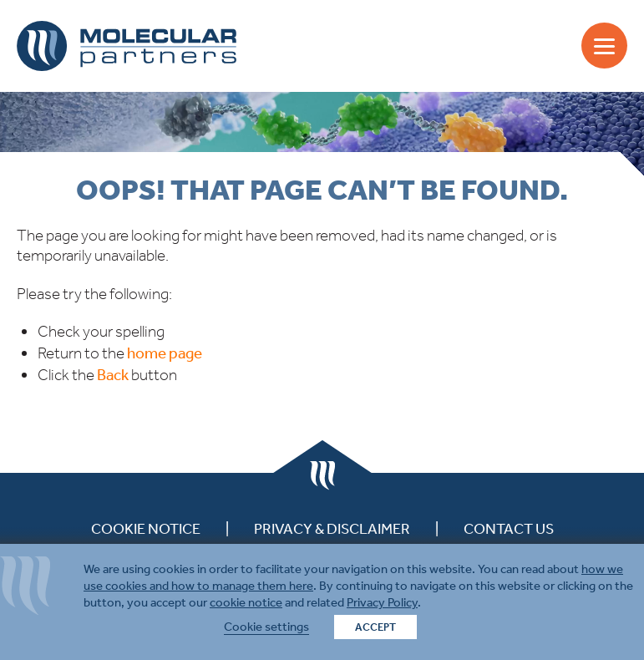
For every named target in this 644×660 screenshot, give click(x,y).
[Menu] (604, 46)
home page (165, 353)
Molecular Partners (127, 46)
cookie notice (246, 602)
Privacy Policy (382, 602)
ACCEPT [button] (375, 627)
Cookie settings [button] (266, 627)
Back (113, 375)
